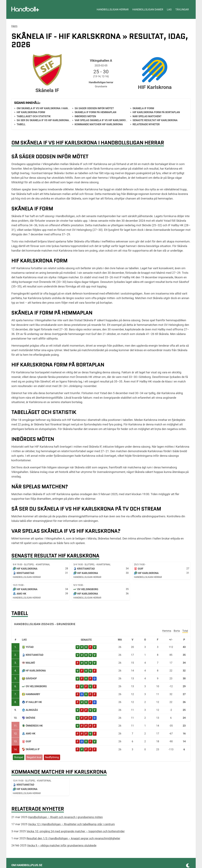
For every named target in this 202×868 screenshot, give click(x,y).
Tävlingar (182, 10)
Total (185, 631)
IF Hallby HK (34, 702)
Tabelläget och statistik (34, 116)
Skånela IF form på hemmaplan (95, 112)
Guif (28, 741)
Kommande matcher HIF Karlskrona (99, 124)
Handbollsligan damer (148, 10)
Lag (169, 10)
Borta (177, 631)
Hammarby (33, 694)
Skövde (31, 718)
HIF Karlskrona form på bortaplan (156, 112)
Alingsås (32, 710)
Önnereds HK (34, 726)
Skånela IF (33, 749)
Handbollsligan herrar (113, 10)
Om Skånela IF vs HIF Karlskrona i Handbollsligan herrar (56, 108)
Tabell (21, 124)
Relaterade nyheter (146, 124)
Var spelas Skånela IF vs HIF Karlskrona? (102, 120)
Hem (14, 26)
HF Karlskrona (36, 671)
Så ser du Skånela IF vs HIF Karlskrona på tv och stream (55, 120)
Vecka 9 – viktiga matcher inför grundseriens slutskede (62, 845)
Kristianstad (35, 655)
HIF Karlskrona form (31, 112)
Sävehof (31, 678)
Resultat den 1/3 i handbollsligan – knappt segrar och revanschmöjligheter (73, 838)
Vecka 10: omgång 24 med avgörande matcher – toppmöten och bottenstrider (76, 831)
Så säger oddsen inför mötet (94, 108)
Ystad (30, 647)
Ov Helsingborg (36, 686)
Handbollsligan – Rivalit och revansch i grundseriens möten (65, 817)
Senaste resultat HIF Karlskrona (155, 120)
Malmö (30, 663)
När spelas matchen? (147, 116)
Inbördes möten (85, 116)
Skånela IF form (143, 108)
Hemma (167, 631)
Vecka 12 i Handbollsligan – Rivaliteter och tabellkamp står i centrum (71, 824)
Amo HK (31, 734)
